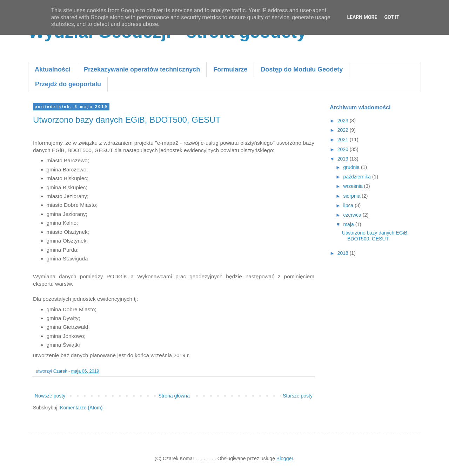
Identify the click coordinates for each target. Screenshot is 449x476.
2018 (344, 253)
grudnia (352, 167)
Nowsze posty (50, 396)
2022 (344, 130)
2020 (344, 149)
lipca (349, 205)
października (358, 177)
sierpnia (352, 196)
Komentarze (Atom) (81, 408)
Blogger (285, 458)
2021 (344, 140)
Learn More (362, 17)
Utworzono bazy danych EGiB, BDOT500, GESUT (127, 120)
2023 (344, 121)
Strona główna (174, 396)
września (353, 186)
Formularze (230, 69)
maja (349, 224)
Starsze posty (298, 396)
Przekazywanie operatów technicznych (142, 69)
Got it (392, 17)
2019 (344, 159)
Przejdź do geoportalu (68, 84)
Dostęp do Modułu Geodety (302, 69)
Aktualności (53, 69)
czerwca (353, 215)
